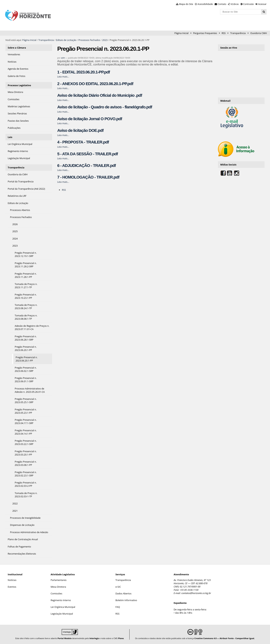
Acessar (262, 4)
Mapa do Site (186, 4)
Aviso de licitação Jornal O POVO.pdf (90, 119)
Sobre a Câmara (17, 48)
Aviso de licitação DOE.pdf (80, 130)
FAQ (118, 607)
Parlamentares (59, 580)
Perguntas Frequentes (205, 33)
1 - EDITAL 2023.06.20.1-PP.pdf (83, 72)
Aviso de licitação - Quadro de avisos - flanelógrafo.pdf (105, 107)
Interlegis (94, 638)
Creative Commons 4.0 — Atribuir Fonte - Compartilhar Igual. (225, 638)
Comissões (56, 593)
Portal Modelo (65, 638)
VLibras (235, 4)
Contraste (248, 4)
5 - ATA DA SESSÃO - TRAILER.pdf (87, 154)
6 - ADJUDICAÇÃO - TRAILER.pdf (86, 166)
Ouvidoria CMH (259, 33)
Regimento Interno (61, 600)
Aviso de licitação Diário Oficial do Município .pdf (100, 95)
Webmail (225, 101)
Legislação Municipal (62, 614)
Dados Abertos (123, 593)
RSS (224, 33)
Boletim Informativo (126, 600)
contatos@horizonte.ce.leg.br (196, 593)
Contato (222, 4)
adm (63, 58)
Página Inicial (181, 33)
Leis (10, 137)
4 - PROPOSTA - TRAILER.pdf (83, 142)
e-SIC (118, 587)
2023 (105, 40)
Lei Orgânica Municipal (63, 607)
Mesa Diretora (58, 587)
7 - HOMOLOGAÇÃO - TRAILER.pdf (88, 177)
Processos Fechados (89, 40)
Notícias (12, 580)
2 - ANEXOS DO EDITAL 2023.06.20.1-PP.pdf (95, 84)
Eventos (12, 587)
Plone (121, 638)
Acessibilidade (205, 4)
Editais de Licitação (66, 40)
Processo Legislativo (19, 85)
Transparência (238, 33)
